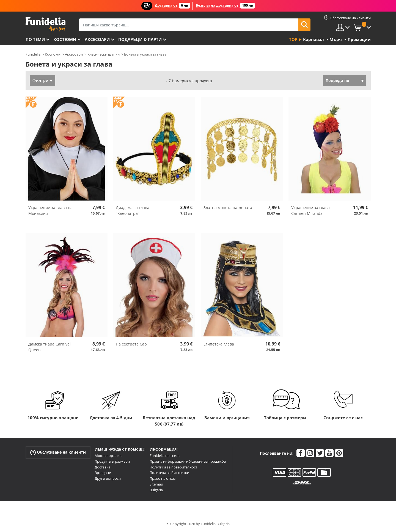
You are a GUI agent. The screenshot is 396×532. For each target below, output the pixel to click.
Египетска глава (219, 344)
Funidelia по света (165, 456)
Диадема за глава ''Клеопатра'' (133, 210)
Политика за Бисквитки (169, 473)
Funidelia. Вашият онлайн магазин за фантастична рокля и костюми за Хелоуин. (46, 24)
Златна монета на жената (228, 208)
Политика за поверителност (173, 467)
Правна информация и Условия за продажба (188, 461)
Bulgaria (156, 490)
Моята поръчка (108, 456)
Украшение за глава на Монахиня (50, 210)
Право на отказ (163, 478)
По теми (35, 39)
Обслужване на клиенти (58, 452)
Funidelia (33, 54)
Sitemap (156, 484)
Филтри (40, 80)
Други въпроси (108, 478)
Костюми (65, 39)
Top (293, 39)
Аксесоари (97, 39)
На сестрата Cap (131, 344)
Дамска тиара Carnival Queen (50, 347)
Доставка (102, 467)
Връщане (103, 473)
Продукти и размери (112, 461)
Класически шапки (104, 54)
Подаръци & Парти (140, 39)
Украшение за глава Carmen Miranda (310, 210)
